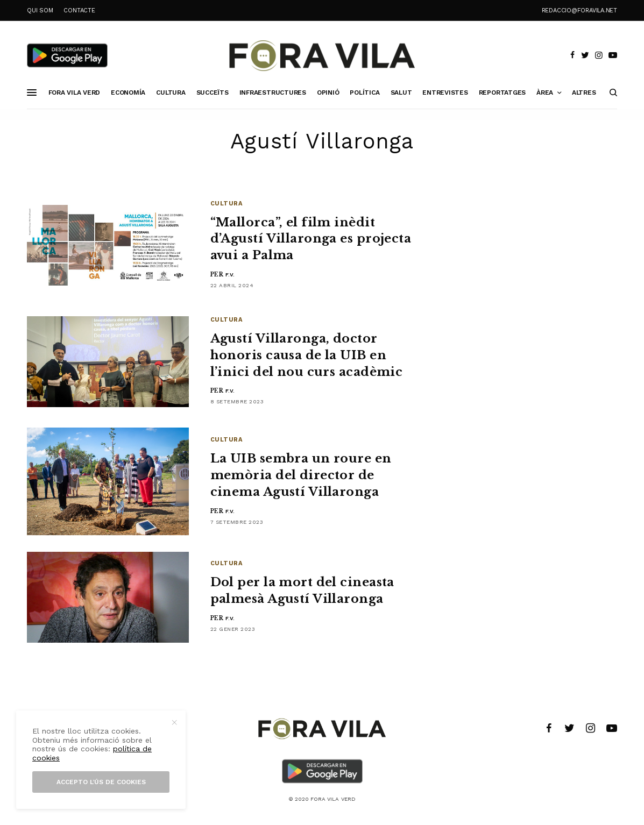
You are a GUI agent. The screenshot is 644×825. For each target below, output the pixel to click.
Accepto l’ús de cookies (101, 782)
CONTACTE (79, 10)
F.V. (230, 275)
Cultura (227, 204)
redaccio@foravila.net (579, 10)
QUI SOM (40, 10)
